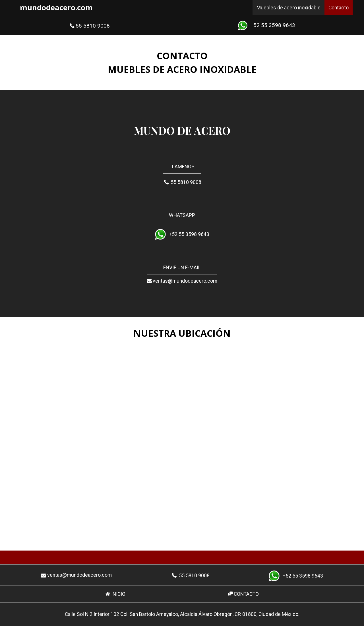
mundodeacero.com (56, 8)
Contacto (339, 8)
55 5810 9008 (89, 26)
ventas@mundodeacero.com (182, 281)
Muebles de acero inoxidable (288, 8)
